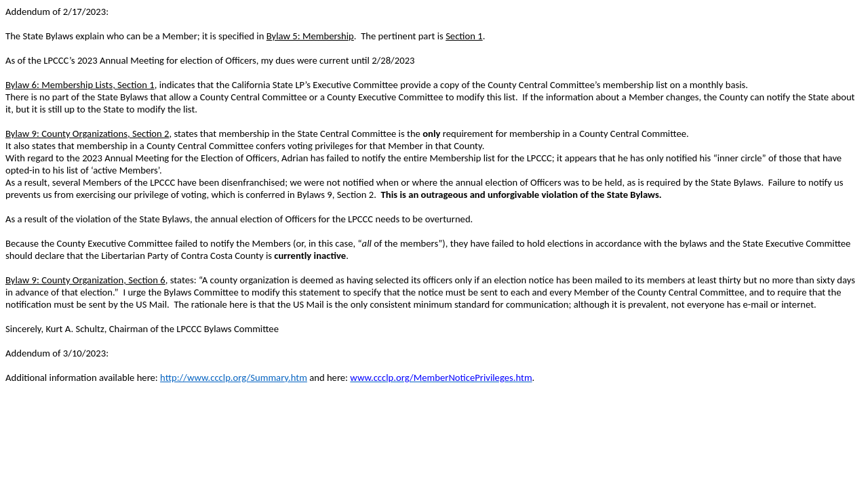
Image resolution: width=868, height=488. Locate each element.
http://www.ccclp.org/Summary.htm (234, 378)
